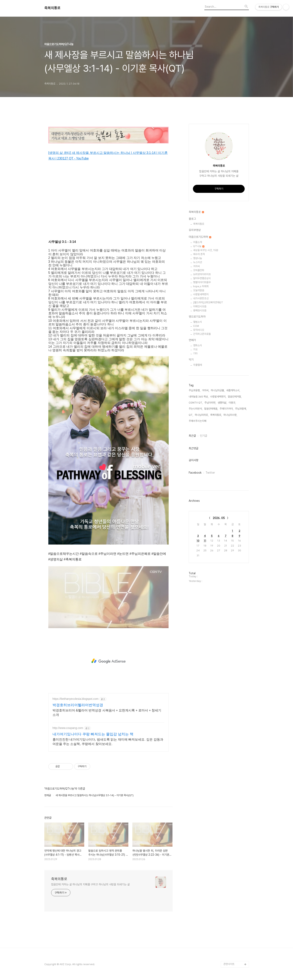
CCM (196, 326)
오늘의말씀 (199, 290)
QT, (191, 415)
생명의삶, (222, 403)
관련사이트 (229, 964)
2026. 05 (219, 518)
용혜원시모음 (200, 310)
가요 (195, 349)
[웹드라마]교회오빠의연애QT (208, 302)
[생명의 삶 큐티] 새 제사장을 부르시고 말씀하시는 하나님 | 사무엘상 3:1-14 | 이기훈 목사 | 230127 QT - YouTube (108, 156)
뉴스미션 (198, 262)
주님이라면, (210, 403)
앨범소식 (198, 322)
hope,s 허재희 (201, 286)
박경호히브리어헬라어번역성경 (78, 705)
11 (205, 541)
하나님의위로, (202, 415)
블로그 (192, 219)
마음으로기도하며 (200, 237)
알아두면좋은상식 (202, 278)
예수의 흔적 (199, 254)
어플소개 (198, 242)
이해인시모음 (200, 306)
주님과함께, (241, 409)
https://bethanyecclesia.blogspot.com (76, 699)
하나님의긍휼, (218, 390)
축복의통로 (52, 8)
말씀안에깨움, (211, 409)
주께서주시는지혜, (198, 421)
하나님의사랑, (230, 415)
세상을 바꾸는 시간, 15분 (206, 250)
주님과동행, (195, 390)
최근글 (192, 436)
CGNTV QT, (196, 403)
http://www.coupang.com (68, 728)
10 (198, 541)
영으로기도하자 (197, 317)
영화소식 (198, 345)
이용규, (232, 403)
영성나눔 (198, 258)
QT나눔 (199, 246)
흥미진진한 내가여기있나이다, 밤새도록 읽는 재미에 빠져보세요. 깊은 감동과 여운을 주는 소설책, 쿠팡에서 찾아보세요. (108, 742)
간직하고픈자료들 (202, 334)
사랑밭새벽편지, (218, 397)
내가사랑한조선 (201, 298)
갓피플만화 (199, 270)
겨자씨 (196, 266)
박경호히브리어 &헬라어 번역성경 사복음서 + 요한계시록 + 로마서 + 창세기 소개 (107, 713)
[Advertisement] (108, 661)
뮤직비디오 (199, 330)
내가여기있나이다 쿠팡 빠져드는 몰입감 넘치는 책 (93, 734)
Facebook (195, 473)
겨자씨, (206, 390)
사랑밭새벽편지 (201, 294)
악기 (191, 360)
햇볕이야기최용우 (202, 282)
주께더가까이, (227, 409)
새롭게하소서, (233, 390)
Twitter (210, 473)
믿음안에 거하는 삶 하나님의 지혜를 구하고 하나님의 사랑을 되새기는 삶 (90, 884)
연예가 (192, 340)
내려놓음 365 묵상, (199, 397)
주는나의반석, (196, 409)
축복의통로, (216, 415)
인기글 (204, 436)
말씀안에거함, (235, 397)
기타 (195, 353)
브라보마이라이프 (202, 274)
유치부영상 (195, 230)
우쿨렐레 (198, 365)
